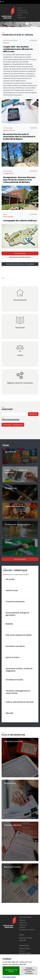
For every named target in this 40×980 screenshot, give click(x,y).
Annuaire (22, 920)
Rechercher (33, 414)
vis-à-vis (22, 951)
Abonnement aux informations (20, 257)
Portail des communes (27, 930)
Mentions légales (25, 953)
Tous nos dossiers (20, 559)
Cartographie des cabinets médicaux (20, 221)
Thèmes (19, 15)
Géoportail (23, 922)
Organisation (22, 10)
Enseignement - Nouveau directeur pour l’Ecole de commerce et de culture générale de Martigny (19, 180)
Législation (23, 925)
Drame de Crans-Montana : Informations (20, 264)
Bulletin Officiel (25, 948)
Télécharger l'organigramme (13, 425)
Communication (22, 13)
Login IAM (23, 940)
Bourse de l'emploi (26, 938)
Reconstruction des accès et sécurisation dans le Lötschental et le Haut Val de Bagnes (19, 137)
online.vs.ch (21, 18)
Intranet (22, 927)
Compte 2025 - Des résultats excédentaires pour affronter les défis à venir (18, 49)
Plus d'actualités (20, 253)
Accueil (19, 8)
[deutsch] (3, 2)
